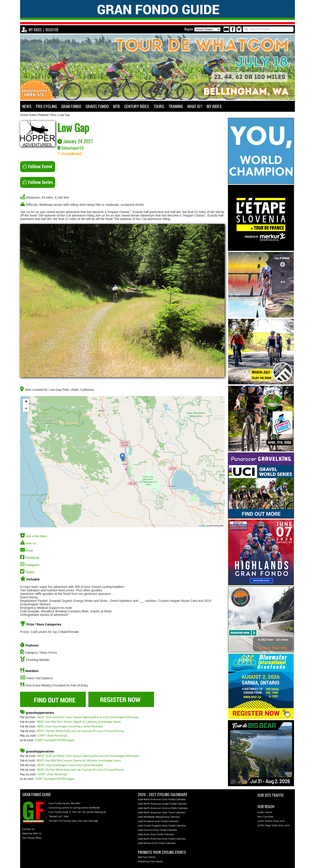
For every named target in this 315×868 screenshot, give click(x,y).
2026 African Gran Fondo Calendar (157, 843)
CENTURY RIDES (137, 106)
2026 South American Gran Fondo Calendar (162, 839)
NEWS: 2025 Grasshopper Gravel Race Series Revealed (70, 727)
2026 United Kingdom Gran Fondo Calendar (162, 826)
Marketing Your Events (150, 862)
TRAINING (176, 106)
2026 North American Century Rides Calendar (163, 808)
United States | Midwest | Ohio (38, 115)
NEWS (27, 106)
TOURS (159, 106)
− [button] (26, 409)
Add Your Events (147, 857)
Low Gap (64, 115)
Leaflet (201, 526)
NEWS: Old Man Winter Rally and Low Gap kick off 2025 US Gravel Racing (80, 731)
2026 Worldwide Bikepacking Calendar (159, 817)
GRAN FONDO (71, 106)
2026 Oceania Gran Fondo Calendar (157, 830)
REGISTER (52, 30)
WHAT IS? (195, 106)
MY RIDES (35, 30)
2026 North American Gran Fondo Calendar (162, 799)
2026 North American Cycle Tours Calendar (162, 813)
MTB (116, 106)
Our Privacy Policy (32, 838)
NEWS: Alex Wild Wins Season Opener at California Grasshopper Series (79, 722)
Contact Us (28, 829)
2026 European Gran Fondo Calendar (158, 821)
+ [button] (26, 402)
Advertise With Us (32, 834)
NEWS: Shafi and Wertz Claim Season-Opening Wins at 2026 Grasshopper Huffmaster (88, 717)
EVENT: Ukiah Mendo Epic (53, 736)
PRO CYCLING (46, 106)
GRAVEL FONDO (97, 106)
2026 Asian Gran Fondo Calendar (156, 834)
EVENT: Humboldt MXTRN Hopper (55, 740)
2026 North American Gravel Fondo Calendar (163, 804)
